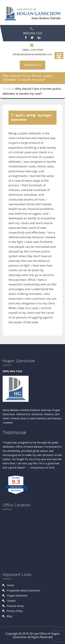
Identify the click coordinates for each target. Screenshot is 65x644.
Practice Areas (15, 606)
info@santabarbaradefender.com (32, 54)
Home (7, 89)
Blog (9, 616)
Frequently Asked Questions (23, 590)
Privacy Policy (15, 611)
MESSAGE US (32, 65)
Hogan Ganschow (17, 595)
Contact (11, 601)
